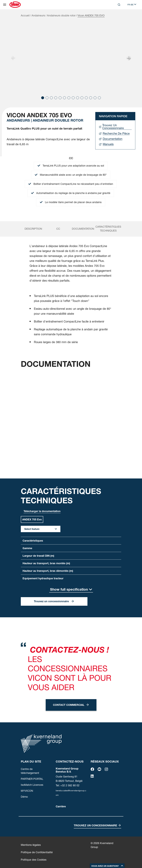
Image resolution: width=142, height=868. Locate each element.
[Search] (119, 5)
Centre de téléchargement (30, 771)
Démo (24, 797)
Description (33, 229)
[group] (71, 58)
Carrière (61, 806)
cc (58, 229)
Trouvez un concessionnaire (51, 601)
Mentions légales (31, 845)
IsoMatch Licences (32, 785)
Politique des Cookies (34, 860)
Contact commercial (69, 705)
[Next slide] (129, 58)
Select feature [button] (32, 529)
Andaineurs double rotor (61, 15)
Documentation (83, 229)
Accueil (25, 15)
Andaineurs (38, 15)
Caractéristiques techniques (108, 229)
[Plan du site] (5, 5)
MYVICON (27, 791)
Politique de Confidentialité (37, 852)
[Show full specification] (71, 590)
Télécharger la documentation (42, 511)
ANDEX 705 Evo (32, 519)
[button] (43, 98)
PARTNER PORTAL (32, 779)
